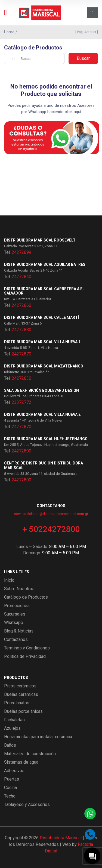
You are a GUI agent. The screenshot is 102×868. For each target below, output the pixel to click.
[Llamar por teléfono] (90, 834)
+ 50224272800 (51, 529)
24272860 (21, 305)
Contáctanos (16, 639)
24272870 (21, 354)
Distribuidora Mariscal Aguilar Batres (45, 264)
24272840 (21, 277)
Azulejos (12, 728)
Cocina (10, 788)
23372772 (21, 402)
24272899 (21, 252)
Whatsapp (14, 623)
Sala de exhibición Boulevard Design (41, 390)
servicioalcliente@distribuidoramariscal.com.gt (51, 514)
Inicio (9, 580)
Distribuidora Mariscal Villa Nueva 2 (42, 414)
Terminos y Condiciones (27, 648)
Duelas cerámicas (21, 694)
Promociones (17, 606)
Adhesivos (14, 771)
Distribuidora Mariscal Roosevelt (40, 240)
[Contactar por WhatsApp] (90, 814)
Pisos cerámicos (20, 686)
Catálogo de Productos (26, 597)
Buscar (83, 58)
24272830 (21, 378)
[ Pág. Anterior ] (86, 32)
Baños (10, 745)
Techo (10, 796)
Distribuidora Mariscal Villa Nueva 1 (42, 342)
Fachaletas (14, 720)
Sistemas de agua (21, 762)
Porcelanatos (17, 703)
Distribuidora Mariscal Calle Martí (41, 317)
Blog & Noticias (19, 631)
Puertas (12, 779)
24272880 (21, 330)
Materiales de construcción (30, 754)
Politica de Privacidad (25, 656)
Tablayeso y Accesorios (27, 804)
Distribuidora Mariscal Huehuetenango (46, 439)
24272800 (21, 451)
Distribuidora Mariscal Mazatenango (44, 366)
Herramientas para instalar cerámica (38, 737)
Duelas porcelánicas (23, 711)
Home (9, 32)
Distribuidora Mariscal (61, 838)
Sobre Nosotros (19, 589)
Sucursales (15, 614)
